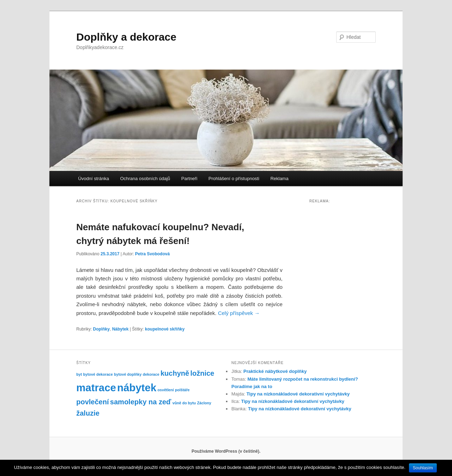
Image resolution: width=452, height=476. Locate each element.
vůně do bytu (184, 403)
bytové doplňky (128, 374)
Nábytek (120, 329)
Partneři (189, 178)
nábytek (137, 388)
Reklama (279, 178)
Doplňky (101, 329)
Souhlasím (423, 468)
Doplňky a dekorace (126, 37)
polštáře (182, 390)
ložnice (202, 373)
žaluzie (88, 413)
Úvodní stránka (93, 178)
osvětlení (166, 390)
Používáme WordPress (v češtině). (226, 451)
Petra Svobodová (153, 254)
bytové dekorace (98, 374)
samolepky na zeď (141, 402)
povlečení (93, 402)
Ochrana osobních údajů (145, 178)
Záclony (204, 403)
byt (79, 374)
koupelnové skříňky (165, 329)
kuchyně (175, 373)
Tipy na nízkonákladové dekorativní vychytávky (298, 394)
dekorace (151, 374)
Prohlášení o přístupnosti (234, 178)
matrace (96, 388)
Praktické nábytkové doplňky (275, 371)
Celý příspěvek (239, 313)
